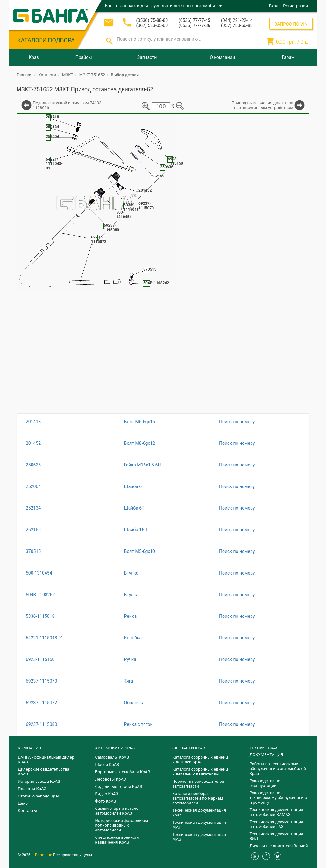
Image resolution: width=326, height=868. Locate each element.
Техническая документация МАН (199, 825)
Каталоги (47, 75)
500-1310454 (39, 573)
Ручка (130, 659)
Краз (34, 57)
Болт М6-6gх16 (140, 422)
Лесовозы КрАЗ (111, 779)
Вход (274, 6)
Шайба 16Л (136, 530)
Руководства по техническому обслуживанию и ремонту (278, 798)
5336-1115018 (40, 616)
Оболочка (134, 703)
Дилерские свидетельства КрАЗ (44, 772)
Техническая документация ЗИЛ (276, 836)
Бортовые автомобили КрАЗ (123, 772)
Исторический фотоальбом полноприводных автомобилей (122, 825)
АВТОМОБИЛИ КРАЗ (115, 748)
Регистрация (295, 6)
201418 (33, 422)
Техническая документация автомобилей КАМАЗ (276, 812)
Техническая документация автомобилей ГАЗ (276, 824)
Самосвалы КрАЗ (112, 757)
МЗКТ (68, 75)
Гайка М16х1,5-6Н (143, 465)
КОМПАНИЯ (29, 748)
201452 (33, 443)
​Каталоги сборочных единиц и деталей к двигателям (200, 772)
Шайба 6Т (134, 508)
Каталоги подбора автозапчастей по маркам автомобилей (198, 798)
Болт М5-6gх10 (140, 551)
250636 (33, 465)
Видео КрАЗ (107, 794)
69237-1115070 (41, 681)
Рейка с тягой (138, 724)
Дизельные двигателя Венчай (279, 846)
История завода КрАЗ (39, 781)
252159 (33, 530)
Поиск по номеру (237, 422)
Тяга (129, 681)
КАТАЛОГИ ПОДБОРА (46, 40)
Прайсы (84, 57)
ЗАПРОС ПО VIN (291, 24)
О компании (222, 57)
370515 (33, 551)
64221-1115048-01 (45, 638)
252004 (33, 486)
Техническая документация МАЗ (199, 837)
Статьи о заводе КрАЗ (39, 796)
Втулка (131, 573)
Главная (24, 75)
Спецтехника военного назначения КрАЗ (117, 840)
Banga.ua (44, 855)
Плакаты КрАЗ (32, 789)
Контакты (27, 811)
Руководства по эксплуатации (265, 783)
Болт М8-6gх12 (140, 443)
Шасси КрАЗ (107, 765)
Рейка (130, 616)
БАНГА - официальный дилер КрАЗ (46, 760)
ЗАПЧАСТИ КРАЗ (189, 748)
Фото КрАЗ (106, 801)
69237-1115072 (41, 703)
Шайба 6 (133, 486)
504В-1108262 (40, 595)
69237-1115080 (41, 724)
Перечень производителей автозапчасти (198, 784)
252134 (33, 508)
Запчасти (147, 57)
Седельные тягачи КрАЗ (119, 786)
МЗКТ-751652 (92, 75)
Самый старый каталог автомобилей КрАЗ (118, 811)
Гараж (288, 57)
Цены (23, 803)
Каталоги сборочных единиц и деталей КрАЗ (200, 760)
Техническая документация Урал (199, 813)
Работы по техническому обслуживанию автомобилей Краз (278, 769)
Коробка (133, 638)
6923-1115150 (40, 659)
